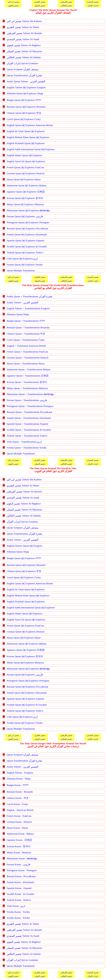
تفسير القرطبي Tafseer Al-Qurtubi (24, 33)
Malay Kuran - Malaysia (19, 852)
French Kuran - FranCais (19, 816)
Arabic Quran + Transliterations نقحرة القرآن (30, 296)
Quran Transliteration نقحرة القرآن (24, 75)
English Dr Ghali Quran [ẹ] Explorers (26, 131)
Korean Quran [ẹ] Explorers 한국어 (25, 198)
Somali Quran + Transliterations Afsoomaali (29, 418)
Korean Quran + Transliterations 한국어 (27, 382)
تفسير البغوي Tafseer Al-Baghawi (24, 45)
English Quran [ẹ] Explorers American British (30, 125)
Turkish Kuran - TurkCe (19, 900)
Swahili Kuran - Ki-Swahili (20, 894)
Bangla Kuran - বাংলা (18, 785)
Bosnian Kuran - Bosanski (20, 792)
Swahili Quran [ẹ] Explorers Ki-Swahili (27, 247)
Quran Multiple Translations (21, 270)
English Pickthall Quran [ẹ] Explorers (26, 143)
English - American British (20, 810)
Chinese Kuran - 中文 (18, 798)
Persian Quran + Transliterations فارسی (27, 400)
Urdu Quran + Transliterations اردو (24, 442)
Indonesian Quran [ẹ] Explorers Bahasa (27, 185)
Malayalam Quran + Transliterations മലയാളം (30, 394)
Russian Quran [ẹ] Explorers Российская (27, 228)
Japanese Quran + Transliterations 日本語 (28, 376)
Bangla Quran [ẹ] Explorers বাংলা (24, 100)
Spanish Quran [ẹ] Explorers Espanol (25, 240)
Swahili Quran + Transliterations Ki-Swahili (29, 430)
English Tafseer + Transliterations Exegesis (28, 308)
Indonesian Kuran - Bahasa (20, 834)
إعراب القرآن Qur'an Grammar (22, 63)
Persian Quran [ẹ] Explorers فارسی (25, 216)
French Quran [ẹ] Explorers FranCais (25, 167)
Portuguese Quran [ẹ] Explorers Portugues (28, 222)
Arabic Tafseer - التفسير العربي (23, 302)
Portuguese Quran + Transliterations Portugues (30, 406)
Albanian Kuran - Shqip (19, 779)
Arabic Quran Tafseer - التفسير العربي (26, 81)
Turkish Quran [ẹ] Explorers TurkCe (25, 253)
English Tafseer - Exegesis (20, 773)
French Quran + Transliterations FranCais (27, 352)
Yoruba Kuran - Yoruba (18, 912)
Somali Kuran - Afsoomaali (20, 882)
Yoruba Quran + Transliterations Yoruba (27, 448)
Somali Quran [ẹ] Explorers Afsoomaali (27, 234)
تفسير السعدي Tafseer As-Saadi (23, 39)
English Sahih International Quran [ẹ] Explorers (31, 149)
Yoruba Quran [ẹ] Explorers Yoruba (25, 265)
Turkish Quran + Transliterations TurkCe (27, 436)
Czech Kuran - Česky (17, 804)
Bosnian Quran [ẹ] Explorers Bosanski (26, 107)
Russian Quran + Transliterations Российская (29, 412)
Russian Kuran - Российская (21, 876)
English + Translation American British (26, 346)
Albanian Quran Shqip (18, 314)
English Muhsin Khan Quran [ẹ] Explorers (28, 137)
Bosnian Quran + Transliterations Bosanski (28, 327)
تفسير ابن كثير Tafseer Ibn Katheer (24, 21)
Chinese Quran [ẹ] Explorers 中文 (24, 113)
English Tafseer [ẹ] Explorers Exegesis (26, 87)
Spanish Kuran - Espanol (19, 888)
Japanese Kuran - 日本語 (19, 840)
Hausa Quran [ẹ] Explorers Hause (24, 179)
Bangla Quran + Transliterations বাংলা (26, 321)
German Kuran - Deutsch (19, 822)
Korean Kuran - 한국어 (19, 846)
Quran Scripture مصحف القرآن (23, 69)
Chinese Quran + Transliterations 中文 (26, 334)
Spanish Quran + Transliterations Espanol (27, 424)
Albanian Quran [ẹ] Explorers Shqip (25, 93)
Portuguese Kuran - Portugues (22, 870)
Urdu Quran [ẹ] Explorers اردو (22, 259)
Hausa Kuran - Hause (17, 828)
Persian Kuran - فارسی (18, 864)
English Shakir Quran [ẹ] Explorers (25, 155)
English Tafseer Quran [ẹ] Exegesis (24, 546)
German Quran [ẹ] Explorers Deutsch (26, 173)
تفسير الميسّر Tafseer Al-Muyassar (24, 51)
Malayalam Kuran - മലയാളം (22, 858)
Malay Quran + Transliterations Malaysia (27, 388)
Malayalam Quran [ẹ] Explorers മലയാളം (28, 210)
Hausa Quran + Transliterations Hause (26, 364)
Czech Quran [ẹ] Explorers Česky (24, 119)
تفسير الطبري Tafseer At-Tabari (23, 27)
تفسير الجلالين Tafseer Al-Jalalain (24, 57)
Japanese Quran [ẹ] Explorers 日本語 (26, 192)
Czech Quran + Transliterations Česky (26, 340)
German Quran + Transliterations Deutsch (28, 358)
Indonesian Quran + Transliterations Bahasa (29, 369)
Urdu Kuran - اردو (16, 906)
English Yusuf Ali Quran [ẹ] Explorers (26, 161)
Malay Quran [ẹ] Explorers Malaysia (25, 204)
